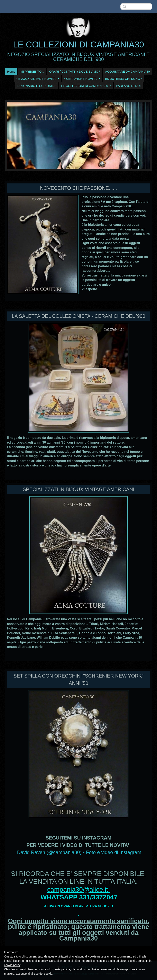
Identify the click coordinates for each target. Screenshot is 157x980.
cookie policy (12, 965)
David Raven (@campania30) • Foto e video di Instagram (79, 852)
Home (11, 71)
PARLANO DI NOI (128, 86)
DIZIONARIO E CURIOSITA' (37, 86)
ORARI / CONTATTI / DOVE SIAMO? (75, 71)
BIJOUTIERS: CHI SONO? (123, 79)
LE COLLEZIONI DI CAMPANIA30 (78, 44)
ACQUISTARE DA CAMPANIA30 (127, 71)
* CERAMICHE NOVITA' (82, 79)
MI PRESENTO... (32, 71)
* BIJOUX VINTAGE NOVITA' (38, 79)
